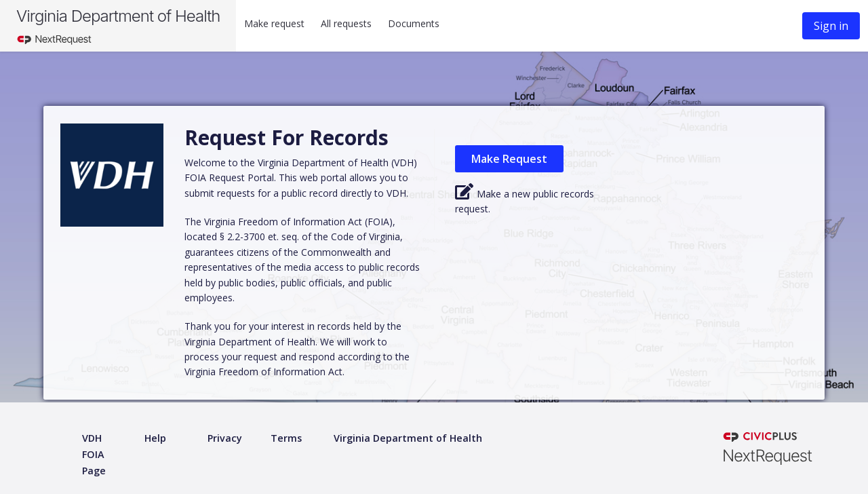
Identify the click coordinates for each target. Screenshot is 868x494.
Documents (414, 23)
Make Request (509, 159)
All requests (346, 23)
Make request (274, 23)
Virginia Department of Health (118, 16)
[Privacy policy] (225, 439)
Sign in (831, 26)
